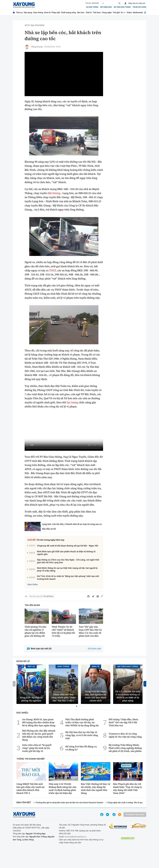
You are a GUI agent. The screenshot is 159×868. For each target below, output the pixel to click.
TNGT (53, 270)
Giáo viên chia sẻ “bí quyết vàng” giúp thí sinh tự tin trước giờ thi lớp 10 (37, 748)
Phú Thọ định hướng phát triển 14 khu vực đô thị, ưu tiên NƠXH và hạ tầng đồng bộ (82, 722)
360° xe (31, 666)
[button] (77, 706)
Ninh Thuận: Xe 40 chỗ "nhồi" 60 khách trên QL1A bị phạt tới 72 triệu (63, 631)
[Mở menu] (145, 13)
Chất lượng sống (68, 12)
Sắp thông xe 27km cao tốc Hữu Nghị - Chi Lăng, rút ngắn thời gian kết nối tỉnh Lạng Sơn (68, 561)
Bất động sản (106, 7)
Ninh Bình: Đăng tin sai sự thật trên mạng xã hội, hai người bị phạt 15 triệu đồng (67, 569)
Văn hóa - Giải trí (84, 12)
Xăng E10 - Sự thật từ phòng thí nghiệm (31, 699)
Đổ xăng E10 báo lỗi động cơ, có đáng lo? (81, 748)
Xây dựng (28, 12)
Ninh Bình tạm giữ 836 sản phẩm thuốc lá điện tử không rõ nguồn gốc (66, 553)
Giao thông (38, 12)
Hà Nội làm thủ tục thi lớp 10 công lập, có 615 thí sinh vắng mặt (82, 735)
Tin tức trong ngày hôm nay (50, 540)
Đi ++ (123, 12)
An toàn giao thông (122, 7)
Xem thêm (32, 585)
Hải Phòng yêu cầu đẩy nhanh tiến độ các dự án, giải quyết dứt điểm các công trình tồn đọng (39, 735)
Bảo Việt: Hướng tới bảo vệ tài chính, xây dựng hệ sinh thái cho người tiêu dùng (96, 789)
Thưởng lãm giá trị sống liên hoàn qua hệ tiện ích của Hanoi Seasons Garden (69, 802)
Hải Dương (54, 193)
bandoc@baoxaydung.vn (75, 837)
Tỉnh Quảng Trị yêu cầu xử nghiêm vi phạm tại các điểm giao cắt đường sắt (35, 631)
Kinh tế (47, 12)
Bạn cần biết (24, 803)
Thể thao (97, 12)
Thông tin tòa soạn (135, 815)
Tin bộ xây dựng (139, 7)
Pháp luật (56, 12)
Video (129, 12)
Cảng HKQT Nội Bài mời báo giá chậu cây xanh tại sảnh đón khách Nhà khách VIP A (30, 789)
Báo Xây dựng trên (42, 596)
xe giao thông (92, 7)
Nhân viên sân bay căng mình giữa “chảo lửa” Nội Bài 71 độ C (63, 697)
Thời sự (19, 12)
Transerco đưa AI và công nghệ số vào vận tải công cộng (125, 735)
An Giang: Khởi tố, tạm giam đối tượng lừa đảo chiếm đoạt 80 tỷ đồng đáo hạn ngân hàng (39, 722)
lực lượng (72, 402)
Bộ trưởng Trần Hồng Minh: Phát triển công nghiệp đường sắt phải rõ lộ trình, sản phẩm (125, 748)
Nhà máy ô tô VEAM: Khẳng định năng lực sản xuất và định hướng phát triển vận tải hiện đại (63, 789)
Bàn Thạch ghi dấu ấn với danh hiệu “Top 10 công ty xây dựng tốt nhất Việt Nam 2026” (128, 789)
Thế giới (116, 12)
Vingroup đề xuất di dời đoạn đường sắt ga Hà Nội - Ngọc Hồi (68, 546)
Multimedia (138, 12)
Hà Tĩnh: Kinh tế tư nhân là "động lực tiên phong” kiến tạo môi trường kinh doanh (68, 578)
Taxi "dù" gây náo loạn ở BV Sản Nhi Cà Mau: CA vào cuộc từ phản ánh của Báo (90, 631)
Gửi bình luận (94, 649)
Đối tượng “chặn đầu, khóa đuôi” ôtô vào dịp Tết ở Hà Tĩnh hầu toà (123, 722)
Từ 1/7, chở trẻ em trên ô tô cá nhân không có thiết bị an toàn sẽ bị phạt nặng (128, 696)
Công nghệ (107, 12)
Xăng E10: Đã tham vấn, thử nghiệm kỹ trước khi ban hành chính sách (96, 696)
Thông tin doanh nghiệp (31, 759)
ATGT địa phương (34, 25)
